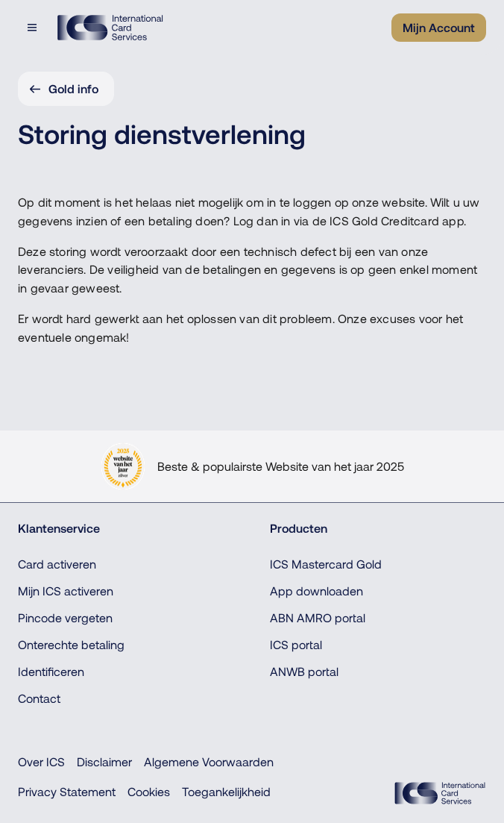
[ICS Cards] (440, 793)
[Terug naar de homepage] (110, 28)
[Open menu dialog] (34, 28)
